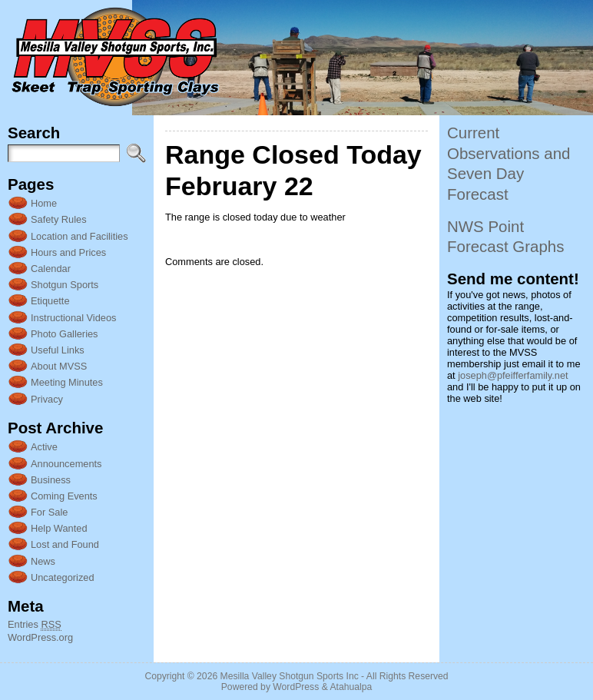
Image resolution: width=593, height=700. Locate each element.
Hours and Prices (68, 252)
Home (44, 203)
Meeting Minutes (67, 382)
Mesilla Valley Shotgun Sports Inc (290, 676)
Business (51, 480)
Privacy (47, 399)
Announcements (66, 464)
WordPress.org (40, 637)
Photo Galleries (65, 334)
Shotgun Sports (65, 285)
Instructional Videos (73, 318)
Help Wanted (59, 528)
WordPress (296, 687)
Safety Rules (59, 219)
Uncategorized (63, 577)
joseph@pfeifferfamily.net (513, 375)
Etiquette (50, 301)
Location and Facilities (80, 236)
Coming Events (64, 496)
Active (44, 447)
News (43, 561)
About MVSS (59, 366)
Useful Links (58, 350)
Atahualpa (351, 687)
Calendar (51, 269)
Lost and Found (65, 544)
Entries (35, 625)
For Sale (49, 512)
